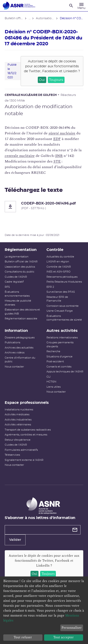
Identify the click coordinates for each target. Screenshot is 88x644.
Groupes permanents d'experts (60, 345)
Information (16, 331)
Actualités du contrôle (60, 257)
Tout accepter (63, 637)
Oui (42, 80)
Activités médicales (17, 415)
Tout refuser (23, 637)
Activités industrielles (18, 420)
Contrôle (55, 250)
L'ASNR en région (58, 262)
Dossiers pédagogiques (20, 338)
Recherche (53, 351)
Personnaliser (72, 628)
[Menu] (81, 6)
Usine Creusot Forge (60, 311)
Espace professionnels (27, 403)
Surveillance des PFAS (61, 292)
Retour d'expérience (18, 440)
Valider (15, 540)
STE (57, 161)
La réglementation (17, 257)
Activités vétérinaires (18, 425)
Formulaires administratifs (21, 450)
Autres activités (62, 331)
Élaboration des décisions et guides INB (22, 312)
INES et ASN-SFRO (58, 272)
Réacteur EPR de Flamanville (57, 299)
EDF (57, 139)
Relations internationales (62, 338)
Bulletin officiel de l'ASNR (21, 262)
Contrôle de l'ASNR (59, 267)
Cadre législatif (14, 282)
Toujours (56, 80)
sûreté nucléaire (62, 133)
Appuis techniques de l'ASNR (65, 372)
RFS (7, 287)
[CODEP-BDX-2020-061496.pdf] (44, 207)
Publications (12, 343)
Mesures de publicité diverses (18, 303)
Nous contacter (14, 367)
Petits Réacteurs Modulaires (64, 282)
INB (59, 156)
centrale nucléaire (20, 156)
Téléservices (12, 455)
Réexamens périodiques (62, 277)
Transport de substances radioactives (28, 430)
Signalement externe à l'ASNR (24, 460)
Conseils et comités (59, 367)
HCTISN (51, 382)
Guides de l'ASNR (16, 277)
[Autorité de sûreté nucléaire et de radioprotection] (19, 6)
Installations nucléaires (19, 410)
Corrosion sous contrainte (63, 306)
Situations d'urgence (59, 357)
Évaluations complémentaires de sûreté (64, 318)
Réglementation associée (21, 319)
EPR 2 (50, 287)
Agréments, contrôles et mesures (26, 435)
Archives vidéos (15, 353)
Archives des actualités (19, 348)
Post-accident (55, 362)
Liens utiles (54, 387)
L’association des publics (20, 267)
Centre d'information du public (20, 360)
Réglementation (21, 250)
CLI (48, 377)
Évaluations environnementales (17, 294)
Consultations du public (19, 272)
